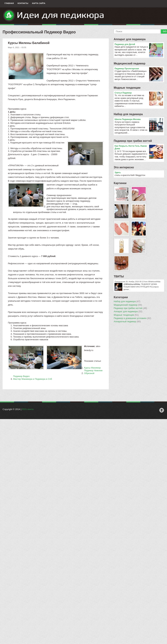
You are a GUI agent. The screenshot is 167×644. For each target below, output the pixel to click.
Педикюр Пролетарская (139, 69)
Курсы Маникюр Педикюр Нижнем (93, 369)
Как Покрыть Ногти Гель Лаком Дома (139, 147)
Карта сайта (39, 3)
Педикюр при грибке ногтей (133, 141)
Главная (9, 3)
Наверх (162, 410)
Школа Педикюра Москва (139, 119)
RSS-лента (28, 409)
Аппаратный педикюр (127, 322)
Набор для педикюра (128, 114)
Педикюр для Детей (139, 45)
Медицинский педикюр (129, 63)
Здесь (118, 172)
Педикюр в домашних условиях (132, 318)
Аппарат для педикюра (130, 39)
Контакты (23, 3)
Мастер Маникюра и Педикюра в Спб (33, 379)
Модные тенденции (127, 88)
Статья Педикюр (139, 93)
